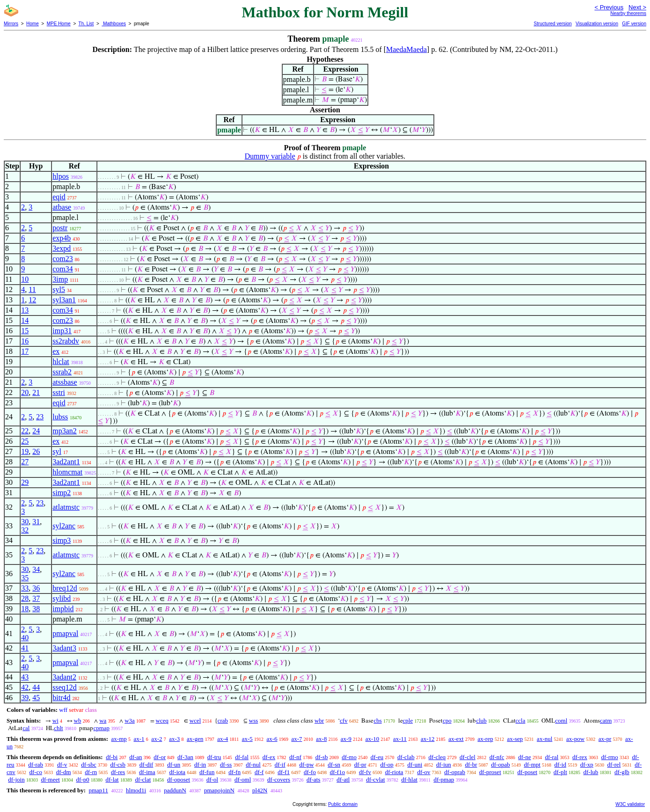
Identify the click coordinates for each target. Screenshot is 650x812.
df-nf (295, 757)
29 (25, 482)
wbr (319, 721)
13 (25, 310)
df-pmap (444, 779)
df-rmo (610, 757)
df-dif (146, 764)
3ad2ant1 (66, 462)
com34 (63, 269)
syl (57, 451)
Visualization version (597, 24)
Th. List (86, 24)
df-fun (207, 772)
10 (25, 279)
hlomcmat (67, 472)
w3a (130, 721)
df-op (387, 764)
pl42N (260, 790)
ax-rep (485, 739)
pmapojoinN (219, 790)
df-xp (587, 764)
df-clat (143, 779)
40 (25, 638)
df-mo (349, 757)
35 (25, 578)
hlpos (61, 176)
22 (25, 431)
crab (223, 721)
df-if (280, 764)
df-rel (614, 764)
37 (36, 598)
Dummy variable (270, 156)
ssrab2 (62, 372)
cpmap (101, 728)
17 (25, 351)
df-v (62, 764)
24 (36, 431)
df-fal (242, 757)
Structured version (552, 24)
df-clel (467, 757)
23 (40, 417)
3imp (60, 279)
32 (25, 530)
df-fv (365, 772)
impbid (63, 609)
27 (25, 462)
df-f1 (284, 772)
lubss (60, 417)
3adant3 (64, 648)
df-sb (322, 757)
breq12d (65, 588)
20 (25, 392)
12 (32, 300)
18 (25, 609)
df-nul (253, 764)
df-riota (394, 772)
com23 (63, 259)
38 (36, 609)
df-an (135, 757)
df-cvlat (375, 779)
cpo (447, 721)
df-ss (226, 764)
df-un (174, 764)
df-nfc (497, 757)
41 (25, 648)
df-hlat (409, 779)
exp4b (62, 238)
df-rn (91, 772)
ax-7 (296, 739)
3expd (62, 248)
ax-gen (195, 739)
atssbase (65, 382)
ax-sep (515, 739)
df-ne (524, 757)
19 (25, 451)
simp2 (62, 493)
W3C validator (630, 804)
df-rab (36, 764)
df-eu (377, 757)
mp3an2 (65, 431)
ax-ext (456, 739)
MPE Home (59, 24)
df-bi (112, 757)
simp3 (62, 540)
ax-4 (223, 739)
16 (25, 341)
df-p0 (83, 779)
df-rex (580, 757)
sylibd (62, 598)
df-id (560, 764)
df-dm (64, 772)
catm (606, 721)
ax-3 (174, 739)
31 (36, 522)
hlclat (61, 362)
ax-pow (575, 739)
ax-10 (372, 739)
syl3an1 (64, 300)
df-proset (490, 772)
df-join (16, 779)
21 (36, 392)
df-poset (528, 772)
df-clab (406, 757)
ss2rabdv (66, 341)
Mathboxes (114, 24)
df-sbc (89, 764)
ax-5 (247, 739)
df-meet (50, 779)
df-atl (343, 779)
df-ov (424, 772)
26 (36, 451)
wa (103, 721)
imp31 (62, 331)
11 (32, 289)
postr (60, 228)
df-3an (185, 757)
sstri (59, 392)
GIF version (634, 24)
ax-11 (400, 739)
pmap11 (98, 790)
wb (78, 721)
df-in (200, 764)
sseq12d (65, 687)
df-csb (118, 764)
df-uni (415, 764)
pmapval (65, 633)
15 (25, 331)
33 (25, 588)
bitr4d (61, 698)
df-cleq (437, 757)
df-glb (622, 772)
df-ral (551, 757)
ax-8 (321, 739)
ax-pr (605, 739)
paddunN (175, 790)
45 (36, 698)
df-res (118, 772)
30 (25, 522)
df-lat (112, 779)
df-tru (214, 757)
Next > (637, 7)
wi (55, 721)
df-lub (591, 772)
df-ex (269, 757)
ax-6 (272, 739)
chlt (58, 728)
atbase (62, 207)
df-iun (444, 764)
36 (36, 588)
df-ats (314, 779)
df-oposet (179, 779)
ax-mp (119, 739)
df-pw (307, 764)
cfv (344, 721)
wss (254, 721)
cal (26, 728)
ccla (521, 721)
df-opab (500, 764)
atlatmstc (66, 507)
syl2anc (64, 526)
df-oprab (455, 772)
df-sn (334, 764)
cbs (377, 721)
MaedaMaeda (406, 49)
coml (561, 721)
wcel (195, 721)
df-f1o (338, 772)
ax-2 (157, 739)
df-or (160, 757)
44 (36, 687)
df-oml (243, 779)
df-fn (234, 772)
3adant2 (64, 677)
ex (56, 351)
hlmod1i (136, 790)
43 (25, 677)
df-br (471, 764)
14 (25, 320)
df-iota (177, 772)
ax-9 (346, 739)
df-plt (560, 772)
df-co (36, 772)
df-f (259, 772)
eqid (59, 197)
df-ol (212, 779)
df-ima (147, 772)
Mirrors (11, 24)
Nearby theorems (628, 13)
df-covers (279, 779)
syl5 (59, 289)
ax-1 (139, 739)
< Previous (609, 7)
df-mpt (532, 764)
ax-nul (544, 739)
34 (36, 569)
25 (25, 441)
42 (25, 687)
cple (408, 721)
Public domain (343, 804)
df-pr (360, 764)
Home (33, 24)
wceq (162, 721)
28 (25, 598)
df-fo (310, 772)
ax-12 (428, 739)
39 (25, 698)
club (481, 721)
